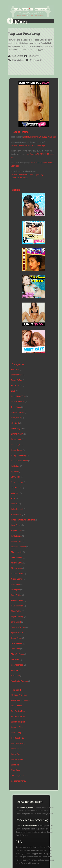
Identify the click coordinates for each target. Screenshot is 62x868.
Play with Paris (18, 60)
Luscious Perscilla (18, 547)
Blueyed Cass (17, 375)
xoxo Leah (15, 676)
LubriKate (15, 765)
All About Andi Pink (19, 695)
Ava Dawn (15, 369)
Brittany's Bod (17, 380)
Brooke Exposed (18, 717)
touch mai (15, 660)
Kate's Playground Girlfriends (23, 520)
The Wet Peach (17, 654)
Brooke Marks (17, 386)
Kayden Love (16, 531)
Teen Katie (15, 649)
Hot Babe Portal (18, 738)
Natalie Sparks (17, 574)
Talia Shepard (17, 643)
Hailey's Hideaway (19, 455)
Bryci (13, 391)
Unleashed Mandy (19, 781)
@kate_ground (27, 807)
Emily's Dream (17, 434)
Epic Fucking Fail (18, 722)
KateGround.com (30, 826)
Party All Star (16, 595)
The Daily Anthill (18, 776)
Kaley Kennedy (17, 509)
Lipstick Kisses (17, 759)
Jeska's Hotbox (17, 482)
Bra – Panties (17, 706)
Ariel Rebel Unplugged (20, 700)
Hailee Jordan (17, 450)
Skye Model (16, 622)
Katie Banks (16, 525)
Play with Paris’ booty (24, 33)
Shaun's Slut (16, 611)
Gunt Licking (16, 733)
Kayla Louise (16, 536)
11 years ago (50, 137)
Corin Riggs (16, 407)
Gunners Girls (17, 727)
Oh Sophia (15, 590)
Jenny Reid (16, 477)
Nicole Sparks (17, 579)
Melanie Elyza (17, 563)
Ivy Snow (15, 472)
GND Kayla (16, 445)
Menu (22, 22)
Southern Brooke (18, 627)
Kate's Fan (15, 754)
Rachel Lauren (17, 606)
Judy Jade (15, 493)
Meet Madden (17, 557)
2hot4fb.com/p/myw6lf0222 (22, 175)
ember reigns (16, 429)
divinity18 (15, 423)
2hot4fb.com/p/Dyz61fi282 (41, 163)
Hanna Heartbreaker (19, 461)
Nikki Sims (15, 584)
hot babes (15, 466)
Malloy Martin (17, 552)
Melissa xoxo (16, 568)
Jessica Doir (16, 488)
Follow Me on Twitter (19, 178)
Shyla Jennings (17, 617)
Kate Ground (18, 56)
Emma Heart (16, 439)
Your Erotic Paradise (19, 681)
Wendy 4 (15, 670)
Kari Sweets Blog (18, 743)
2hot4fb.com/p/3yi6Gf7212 (34, 137)
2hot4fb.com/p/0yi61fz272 (36, 154)
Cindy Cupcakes (18, 402)
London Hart (16, 541)
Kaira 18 (15, 504)
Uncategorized (17, 665)
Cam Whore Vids (18, 396)
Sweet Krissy (16, 638)
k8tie (13, 498)
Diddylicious (16, 418)
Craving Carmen (18, 412)
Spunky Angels (17, 633)
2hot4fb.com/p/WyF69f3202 (22, 146)
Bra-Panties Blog (18, 711)
